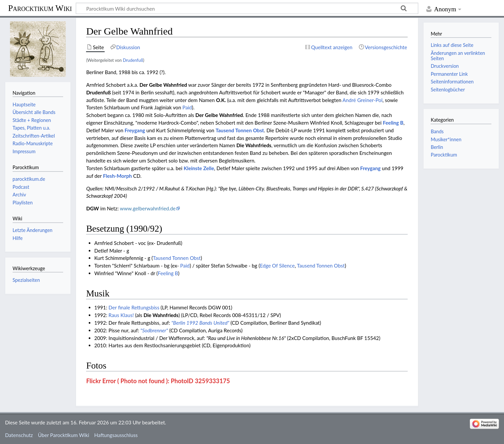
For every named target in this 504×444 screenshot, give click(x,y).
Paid (187, 107)
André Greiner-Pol (362, 100)
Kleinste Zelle (199, 168)
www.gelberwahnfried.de (148, 208)
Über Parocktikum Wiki (63, 435)
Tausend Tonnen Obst (240, 130)
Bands (437, 131)
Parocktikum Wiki (40, 8)
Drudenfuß (133, 60)
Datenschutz (19, 435)
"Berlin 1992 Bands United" (200, 323)
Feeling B (393, 123)
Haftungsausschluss (116, 435)
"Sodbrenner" (154, 330)
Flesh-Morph (117, 176)
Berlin (437, 147)
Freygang (135, 130)
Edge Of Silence (277, 266)
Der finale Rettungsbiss (134, 307)
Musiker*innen (446, 139)
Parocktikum (444, 155)
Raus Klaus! (121, 315)
